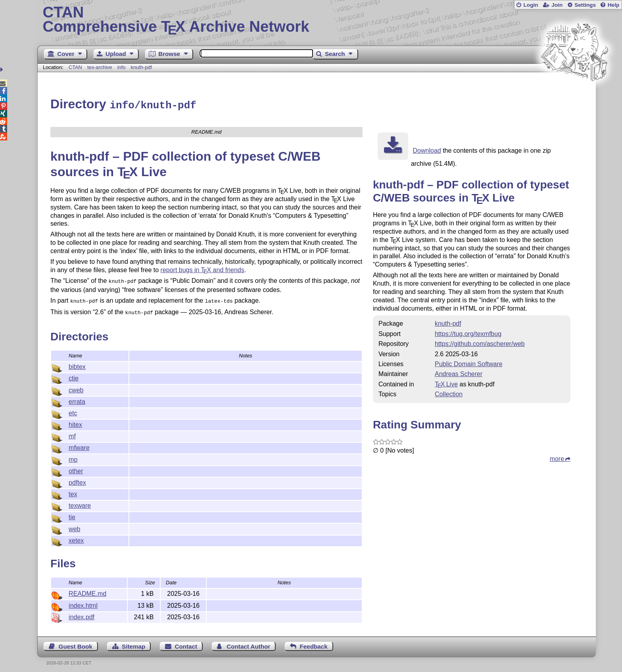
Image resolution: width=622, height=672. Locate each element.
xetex (76, 537)
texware (80, 502)
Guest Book (76, 643)
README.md (87, 590)
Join (557, 5)
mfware (79, 444)
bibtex (77, 363)
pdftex (77, 479)
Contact (186, 643)
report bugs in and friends (203, 269)
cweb (76, 387)
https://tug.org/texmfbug (468, 333)
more (557, 458)
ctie (74, 375)
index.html (83, 602)
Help (614, 5)
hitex (75, 421)
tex (73, 491)
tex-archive (100, 67)
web (74, 525)
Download (427, 149)
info (122, 67)
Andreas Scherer (459, 373)
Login (531, 5)
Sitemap (133, 643)
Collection (449, 393)
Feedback (314, 643)
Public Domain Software (469, 363)
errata (77, 398)
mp (73, 456)
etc (73, 410)
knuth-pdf (141, 67)
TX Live (446, 383)
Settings (585, 5)
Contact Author (248, 643)
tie (72, 514)
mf (72, 433)
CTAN (75, 67)
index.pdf (82, 613)
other (76, 468)
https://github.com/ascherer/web (480, 343)
